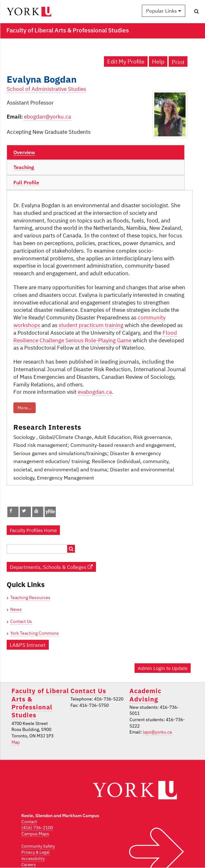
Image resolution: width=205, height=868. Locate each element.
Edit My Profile (126, 62)
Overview (24, 152)
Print (178, 62)
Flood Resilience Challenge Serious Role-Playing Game (95, 337)
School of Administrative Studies (46, 89)
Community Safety (38, 846)
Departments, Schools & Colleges (51, 567)
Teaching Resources (30, 598)
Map (16, 742)
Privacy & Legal (36, 852)
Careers (29, 865)
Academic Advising (145, 695)
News (16, 609)
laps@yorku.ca (157, 732)
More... (25, 408)
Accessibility (33, 859)
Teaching (24, 167)
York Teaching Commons (35, 633)
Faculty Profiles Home (33, 530)
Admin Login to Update (163, 668)
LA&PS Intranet (28, 645)
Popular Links (164, 11)
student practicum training (91, 325)
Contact (29, 822)
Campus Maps (35, 834)
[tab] (96, 153)
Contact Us (21, 621)
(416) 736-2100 (37, 828)
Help (158, 62)
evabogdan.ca (95, 392)
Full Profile (26, 182)
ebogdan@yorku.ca (48, 117)
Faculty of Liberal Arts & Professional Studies (40, 703)
